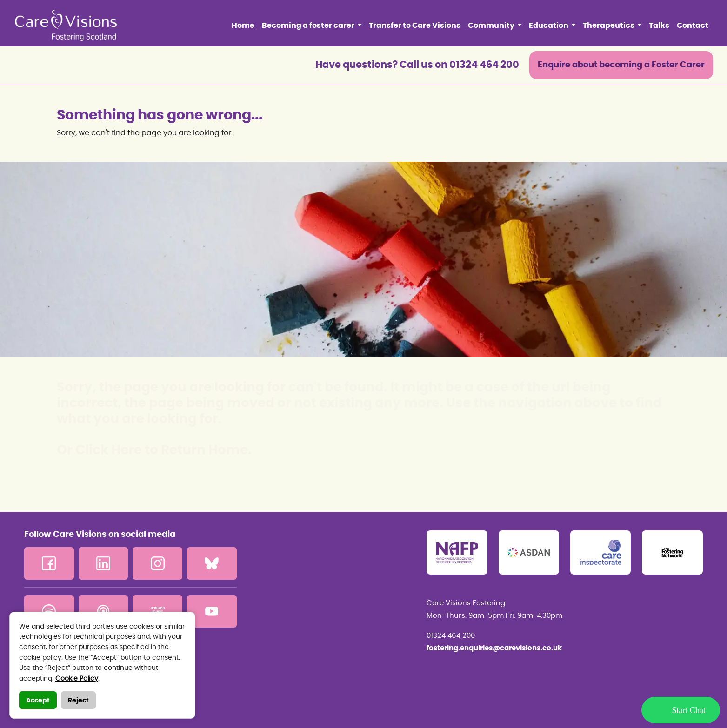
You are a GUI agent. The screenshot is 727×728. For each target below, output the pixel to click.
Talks (659, 26)
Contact (693, 26)
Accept (38, 701)
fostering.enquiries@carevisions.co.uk (494, 648)
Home (243, 26)
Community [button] (492, 26)
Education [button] (549, 26)
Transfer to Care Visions (415, 26)
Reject (78, 701)
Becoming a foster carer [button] (309, 26)
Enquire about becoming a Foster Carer (621, 65)
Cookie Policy (77, 679)
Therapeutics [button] (609, 26)
